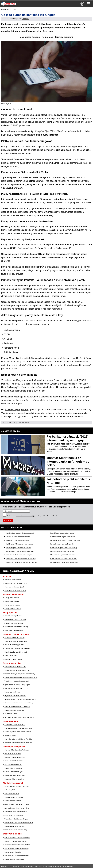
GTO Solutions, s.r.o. (70, 867)
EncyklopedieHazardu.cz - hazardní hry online (65, 540)
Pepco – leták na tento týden (14, 768)
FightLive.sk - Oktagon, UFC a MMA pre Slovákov (22, 562)
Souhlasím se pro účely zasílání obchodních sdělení (33, 516)
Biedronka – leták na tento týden (15, 775)
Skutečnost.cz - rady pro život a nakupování (20, 533)
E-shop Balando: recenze (13, 609)
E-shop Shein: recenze (12, 601)
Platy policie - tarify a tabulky (14, 630)
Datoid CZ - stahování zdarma (14, 859)
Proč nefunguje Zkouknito (13, 852)
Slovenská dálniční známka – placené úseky (19, 703)
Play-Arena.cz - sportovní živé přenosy (63, 555)
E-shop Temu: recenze (12, 598)
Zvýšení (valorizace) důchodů (14, 623)
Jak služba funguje (30, 37)
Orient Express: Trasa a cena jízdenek (17, 804)
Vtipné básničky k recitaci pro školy (16, 830)
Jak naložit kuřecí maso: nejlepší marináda (18, 743)
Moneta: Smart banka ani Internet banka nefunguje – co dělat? (68, 461)
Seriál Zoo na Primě (11, 656)
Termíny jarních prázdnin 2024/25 (15, 591)
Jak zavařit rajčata (10, 735)
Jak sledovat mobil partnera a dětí (15, 667)
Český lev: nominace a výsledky (15, 587)
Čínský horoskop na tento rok (14, 797)
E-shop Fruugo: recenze (12, 605)
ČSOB (83, 380)
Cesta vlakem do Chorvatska (14, 815)
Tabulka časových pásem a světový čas (17, 670)
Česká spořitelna (12, 330)
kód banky (77, 302)
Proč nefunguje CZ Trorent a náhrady (16, 856)
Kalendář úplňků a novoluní (13, 790)
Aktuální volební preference (13, 616)
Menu (89, 4)
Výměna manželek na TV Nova (14, 638)
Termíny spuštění (64, 37)
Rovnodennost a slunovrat (13, 801)
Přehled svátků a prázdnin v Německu (17, 786)
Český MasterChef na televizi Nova (16, 641)
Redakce (25, 19)
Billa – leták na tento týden (13, 765)
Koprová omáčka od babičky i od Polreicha (18, 739)
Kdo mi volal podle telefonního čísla (16, 812)
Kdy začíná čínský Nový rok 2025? (16, 583)
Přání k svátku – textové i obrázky (15, 826)
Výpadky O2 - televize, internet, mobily (17, 681)
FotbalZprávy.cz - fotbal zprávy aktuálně (18, 548)
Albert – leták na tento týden (14, 761)
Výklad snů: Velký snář (12, 794)
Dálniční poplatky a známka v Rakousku (17, 707)
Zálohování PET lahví (11, 714)
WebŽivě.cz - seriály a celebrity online (18, 537)
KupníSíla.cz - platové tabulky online (62, 533)
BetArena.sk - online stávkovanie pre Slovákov (21, 559)
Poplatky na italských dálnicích (14, 710)
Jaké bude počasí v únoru (13, 580)
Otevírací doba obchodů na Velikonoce (17, 750)
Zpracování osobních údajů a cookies (47, 867)
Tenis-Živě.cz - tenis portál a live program (19, 555)
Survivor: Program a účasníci (14, 659)
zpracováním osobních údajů (25, 516)
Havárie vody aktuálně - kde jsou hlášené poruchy (21, 678)
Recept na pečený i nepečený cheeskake (18, 732)
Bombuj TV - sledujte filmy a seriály (16, 841)
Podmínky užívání (27, 867)
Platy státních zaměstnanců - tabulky (16, 627)
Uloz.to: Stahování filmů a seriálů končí (17, 838)
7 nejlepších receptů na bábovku (15, 725)
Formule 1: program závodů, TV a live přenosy (19, 717)
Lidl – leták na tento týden (13, 754)
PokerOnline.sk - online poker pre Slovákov (64, 562)
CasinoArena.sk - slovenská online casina (64, 559)
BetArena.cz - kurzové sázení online (17, 540)
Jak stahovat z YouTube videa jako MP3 (17, 845)
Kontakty (16, 867)
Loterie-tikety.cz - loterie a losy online (62, 544)
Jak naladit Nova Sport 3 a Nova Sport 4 (17, 808)
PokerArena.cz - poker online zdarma (62, 551)
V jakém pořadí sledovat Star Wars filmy (17, 648)
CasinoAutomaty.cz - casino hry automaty (64, 548)
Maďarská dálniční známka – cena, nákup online (20, 699)
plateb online (46, 400)
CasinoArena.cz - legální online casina (63, 537)
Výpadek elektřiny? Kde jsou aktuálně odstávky (20, 674)
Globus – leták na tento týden (14, 772)
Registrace (47, 37)
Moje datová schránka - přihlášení (15, 696)
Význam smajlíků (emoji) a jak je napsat (17, 685)
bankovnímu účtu (50, 208)
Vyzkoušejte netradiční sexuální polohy (17, 819)
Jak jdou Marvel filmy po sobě (14, 645)
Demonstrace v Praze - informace (15, 620)
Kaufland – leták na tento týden (14, 757)
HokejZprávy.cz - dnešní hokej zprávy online (20, 551)
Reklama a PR (6, 867)
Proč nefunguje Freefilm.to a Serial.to (16, 849)
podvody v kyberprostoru (17, 410)
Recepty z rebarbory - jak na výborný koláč (18, 728)
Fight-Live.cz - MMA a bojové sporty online (19, 544)
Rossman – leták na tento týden (15, 779)
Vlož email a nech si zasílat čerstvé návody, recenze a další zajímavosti (37, 507)
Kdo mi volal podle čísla (12, 692)
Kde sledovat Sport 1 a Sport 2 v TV (16, 688)
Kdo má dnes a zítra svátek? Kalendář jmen (19, 823)
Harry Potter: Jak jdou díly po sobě (16, 652)
